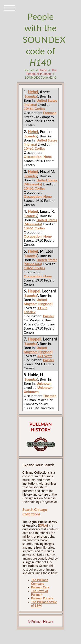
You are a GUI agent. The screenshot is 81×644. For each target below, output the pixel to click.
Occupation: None (38, 156)
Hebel (33, 92)
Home (43, 70)
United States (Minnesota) (40, 182)
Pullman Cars (40, 587)
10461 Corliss (34, 108)
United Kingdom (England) (38, 302)
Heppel (34, 291)
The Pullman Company (40, 582)
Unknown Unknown (38, 389)
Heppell (35, 339)
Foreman (50, 113)
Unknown (44, 383)
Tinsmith (50, 396)
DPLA (43, 525)
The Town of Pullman (40, 593)
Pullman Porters (42, 598)
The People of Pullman (41, 72)
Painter (48, 316)
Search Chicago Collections (35, 512)
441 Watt (45, 356)
